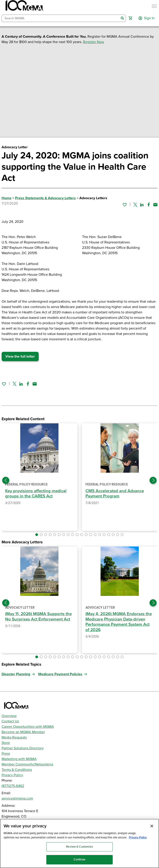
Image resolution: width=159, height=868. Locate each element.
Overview (9, 716)
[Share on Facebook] (149, 205)
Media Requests (14, 737)
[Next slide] (153, 480)
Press (6, 754)
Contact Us (10, 721)
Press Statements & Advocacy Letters (45, 198)
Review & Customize (79, 847)
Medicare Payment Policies (60, 674)
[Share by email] (155, 205)
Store (6, 743)
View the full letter (20, 356)
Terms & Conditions (17, 770)
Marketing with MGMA (19, 759)
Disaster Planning (16, 674)
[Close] (152, 826)
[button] (130, 18)
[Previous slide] (6, 480)
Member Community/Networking (27, 764)
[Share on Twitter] (135, 205)
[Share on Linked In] (142, 205)
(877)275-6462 (13, 786)
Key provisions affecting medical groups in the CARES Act (36, 493)
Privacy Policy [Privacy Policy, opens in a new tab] (138, 837)
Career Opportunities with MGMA (28, 727)
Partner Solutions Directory (23, 748)
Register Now (94, 42)
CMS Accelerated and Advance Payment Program (115, 493)
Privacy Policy (12, 775)
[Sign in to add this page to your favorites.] (125, 205)
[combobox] (60, 18)
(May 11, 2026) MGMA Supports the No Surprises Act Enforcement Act (38, 616)
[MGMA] (24, 6)
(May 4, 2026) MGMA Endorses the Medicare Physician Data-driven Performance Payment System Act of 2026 (119, 622)
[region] (79, 843)
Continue (79, 859)
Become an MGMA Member (23, 732)
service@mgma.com (17, 798)
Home (7, 198)
